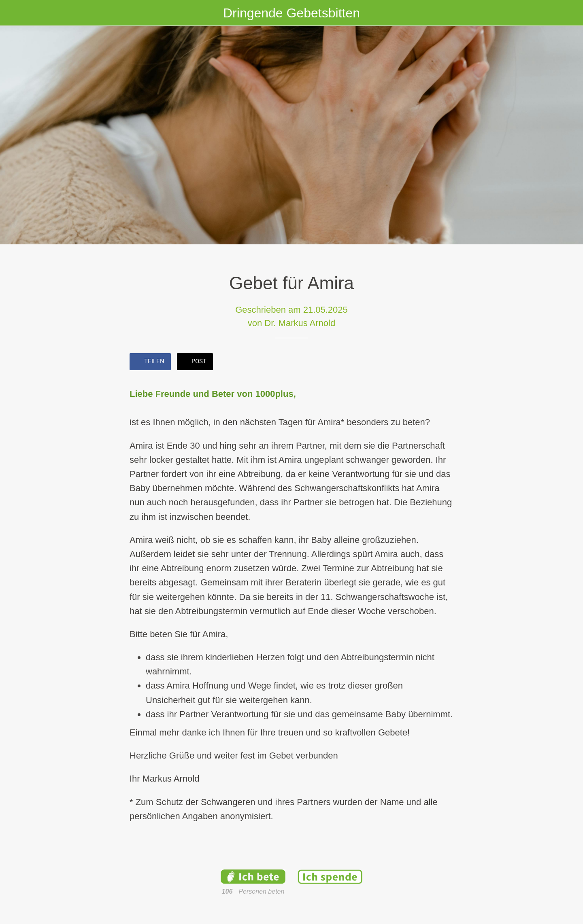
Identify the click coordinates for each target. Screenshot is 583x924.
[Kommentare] (444, 362)
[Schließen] (16, 13)
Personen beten (261, 891)
